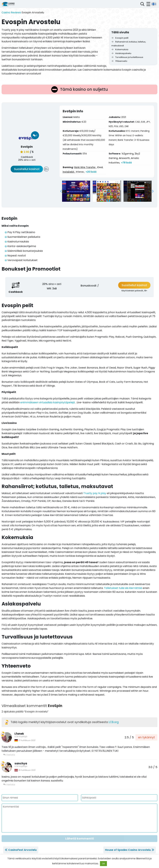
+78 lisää (126, 163)
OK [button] (103, 864)
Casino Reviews (11, 12)
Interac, (80, 172)
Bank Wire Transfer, (85, 167)
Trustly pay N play (95, 493)
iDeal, (100, 167)
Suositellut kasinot (27, 169)
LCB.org (114, 722)
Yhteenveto (119, 61)
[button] (61, 191)
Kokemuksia (120, 49)
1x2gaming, (128, 154)
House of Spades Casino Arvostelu (128, 850)
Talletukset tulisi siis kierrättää (123, 588)
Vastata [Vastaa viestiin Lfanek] (9, 755)
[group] (76, 191)
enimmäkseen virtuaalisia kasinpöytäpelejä (48, 402)
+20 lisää (91, 172)
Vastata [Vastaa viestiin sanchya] (9, 785)
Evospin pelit (120, 38)
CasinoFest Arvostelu (22, 850)
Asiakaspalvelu (121, 53)
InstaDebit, (69, 172)
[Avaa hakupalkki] (142, 4)
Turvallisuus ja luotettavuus (127, 57)
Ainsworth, (125, 158)
